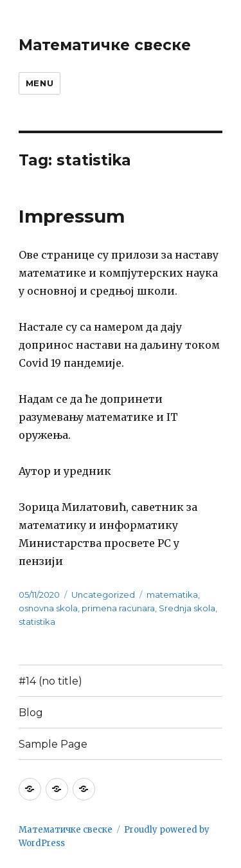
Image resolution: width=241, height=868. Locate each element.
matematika (172, 595)
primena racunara (118, 608)
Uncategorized (103, 595)
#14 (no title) (50, 681)
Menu (40, 83)
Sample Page (53, 744)
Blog (31, 713)
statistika (37, 622)
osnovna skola (48, 608)
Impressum (72, 216)
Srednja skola (187, 608)
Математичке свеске (105, 45)
